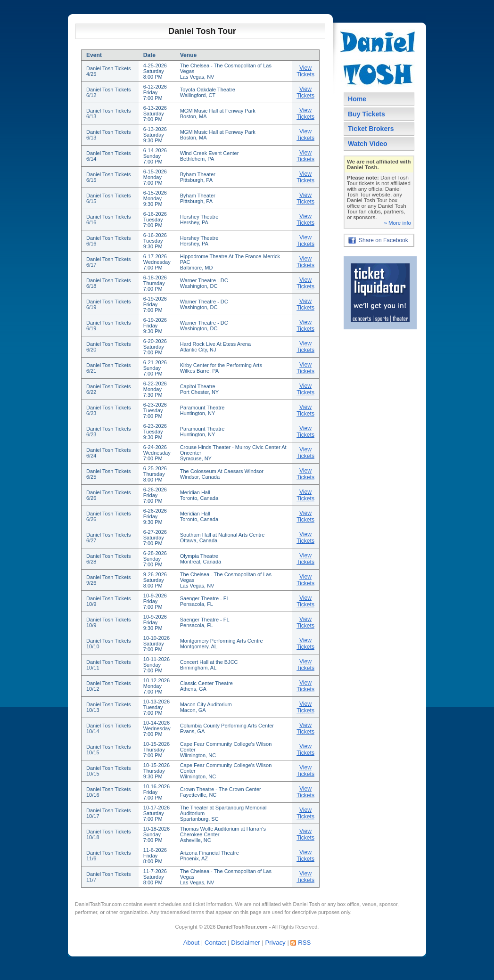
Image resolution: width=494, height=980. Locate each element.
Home (357, 99)
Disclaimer (246, 943)
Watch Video (368, 144)
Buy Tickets (366, 114)
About (191, 943)
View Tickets (305, 71)
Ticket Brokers (371, 129)
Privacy (275, 943)
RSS (304, 943)
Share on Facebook (383, 240)
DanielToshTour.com (98, 904)
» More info (397, 223)
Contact (215, 943)
